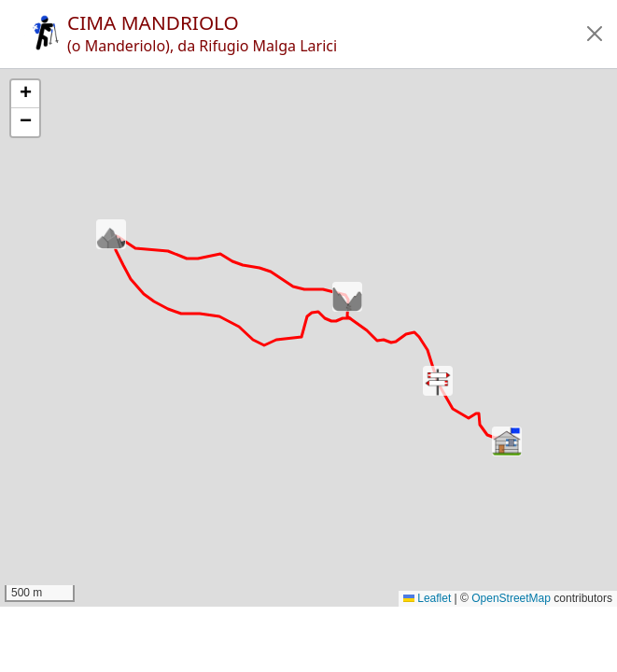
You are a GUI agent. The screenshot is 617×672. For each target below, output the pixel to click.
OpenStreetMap (511, 598)
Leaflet (427, 598)
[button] (595, 34)
